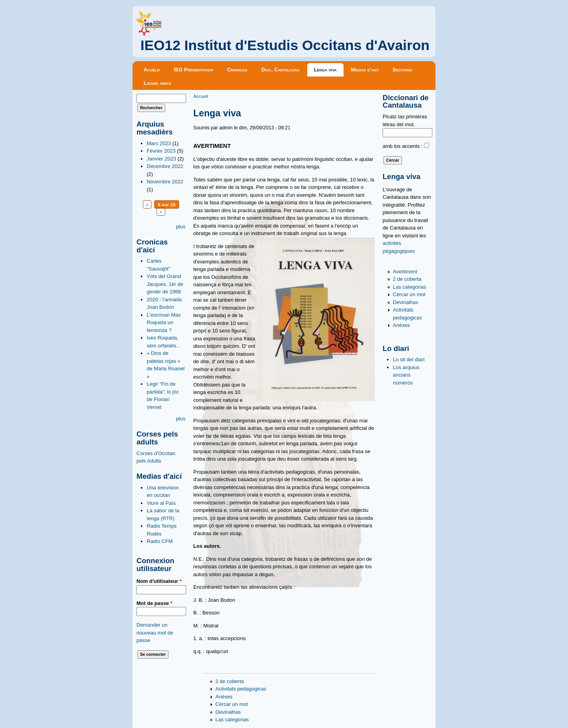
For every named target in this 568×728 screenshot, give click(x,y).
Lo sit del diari (409, 359)
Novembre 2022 (165, 182)
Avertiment (405, 272)
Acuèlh (151, 70)
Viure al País (161, 503)
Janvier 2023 (161, 159)
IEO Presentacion (193, 70)
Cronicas (237, 70)
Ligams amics (157, 83)
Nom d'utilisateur (159, 581)
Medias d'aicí (365, 70)
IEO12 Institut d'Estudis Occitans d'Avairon (285, 45)
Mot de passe (154, 603)
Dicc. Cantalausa (281, 70)
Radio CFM (160, 541)
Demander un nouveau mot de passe (155, 633)
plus (181, 227)
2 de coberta (230, 681)
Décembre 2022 (165, 166)
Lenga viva (325, 70)
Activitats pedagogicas (241, 689)
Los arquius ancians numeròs (406, 375)
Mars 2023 (159, 143)
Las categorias (232, 720)
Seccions (402, 70)
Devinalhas (228, 712)
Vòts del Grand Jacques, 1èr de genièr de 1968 (165, 284)
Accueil (201, 96)
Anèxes (224, 697)
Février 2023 (161, 151)
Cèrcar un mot (232, 704)
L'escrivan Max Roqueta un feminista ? (164, 323)
